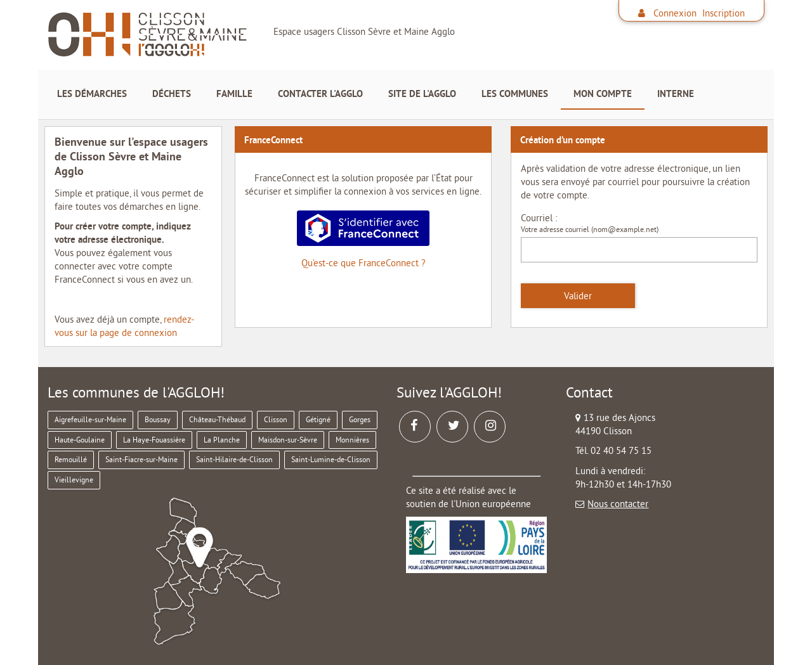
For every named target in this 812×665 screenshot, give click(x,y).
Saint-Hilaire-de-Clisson (234, 459)
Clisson (276, 419)
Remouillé (71, 459)
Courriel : (539, 218)
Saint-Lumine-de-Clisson (331, 459)
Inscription (724, 13)
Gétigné (318, 419)
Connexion (675, 13)
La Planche (222, 440)
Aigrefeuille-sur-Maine (90, 419)
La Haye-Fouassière (154, 440)
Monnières (352, 440)
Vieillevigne (74, 480)
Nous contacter (618, 504)
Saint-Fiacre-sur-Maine (141, 459)
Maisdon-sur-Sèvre (288, 440)
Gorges (360, 419)
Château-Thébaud (217, 419)
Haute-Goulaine (80, 440)
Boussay (158, 419)
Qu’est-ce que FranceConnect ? (363, 263)
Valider (578, 296)
